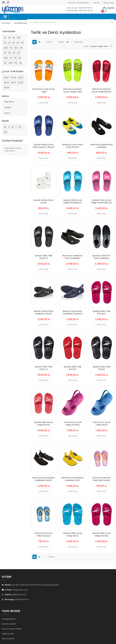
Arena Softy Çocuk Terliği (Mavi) (102, 424)
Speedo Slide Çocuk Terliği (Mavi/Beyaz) (73, 201)
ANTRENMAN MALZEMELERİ (23, 23)
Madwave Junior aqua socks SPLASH (73, 146)
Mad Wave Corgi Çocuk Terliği (43, 90)
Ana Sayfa (6, 23)
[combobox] (71, 22)
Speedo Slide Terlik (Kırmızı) (72, 368)
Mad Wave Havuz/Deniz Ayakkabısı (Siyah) (44, 479)
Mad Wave (9, 102)
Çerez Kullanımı (8, 639)
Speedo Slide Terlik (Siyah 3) (44, 257)
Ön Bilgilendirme (9, 619)
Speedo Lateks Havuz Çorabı (44, 201)
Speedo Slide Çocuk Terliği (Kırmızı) (43, 424)
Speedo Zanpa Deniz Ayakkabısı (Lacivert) (72, 312)
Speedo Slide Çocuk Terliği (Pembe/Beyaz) (101, 201)
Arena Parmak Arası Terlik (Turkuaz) (43, 534)
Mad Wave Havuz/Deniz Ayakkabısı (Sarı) (72, 479)
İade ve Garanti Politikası (12, 629)
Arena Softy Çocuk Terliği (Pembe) (72, 424)
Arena (7, 113)
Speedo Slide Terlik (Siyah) (102, 368)
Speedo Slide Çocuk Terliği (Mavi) (73, 534)
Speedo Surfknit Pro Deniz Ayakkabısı (101, 257)
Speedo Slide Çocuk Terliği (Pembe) (101, 534)
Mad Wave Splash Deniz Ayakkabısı (102, 146)
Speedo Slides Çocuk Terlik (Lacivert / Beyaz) (44, 146)
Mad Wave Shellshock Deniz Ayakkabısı (72, 257)
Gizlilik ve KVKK (8, 634)
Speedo (8, 107)
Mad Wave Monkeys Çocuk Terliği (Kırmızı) (102, 90)
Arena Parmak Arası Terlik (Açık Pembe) (101, 479)
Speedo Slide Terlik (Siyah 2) (44, 368)
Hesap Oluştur (109, 3)
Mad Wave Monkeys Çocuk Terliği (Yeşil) (72, 90)
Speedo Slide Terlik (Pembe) (102, 312)
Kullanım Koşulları (9, 624)
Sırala (86, 46)
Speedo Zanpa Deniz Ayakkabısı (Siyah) (44, 312)
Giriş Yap (96, 3)
